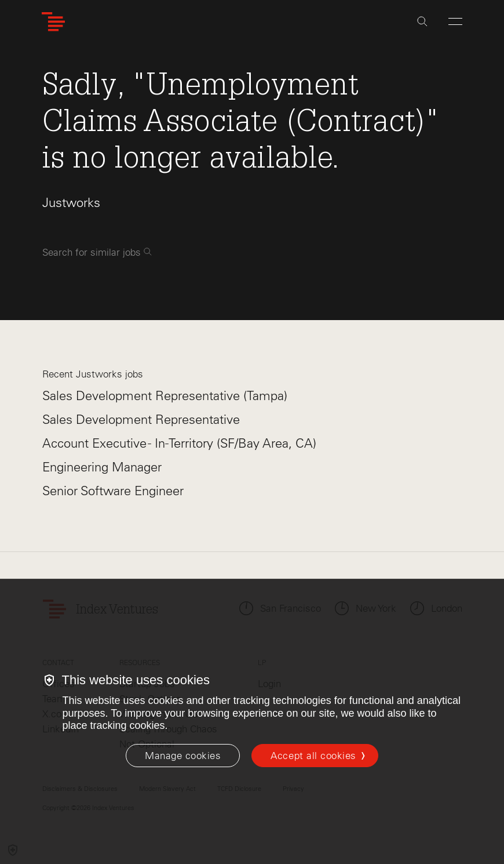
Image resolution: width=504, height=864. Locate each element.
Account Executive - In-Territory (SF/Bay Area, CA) (179, 443)
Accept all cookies (313, 756)
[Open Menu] (455, 21)
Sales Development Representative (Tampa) (165, 396)
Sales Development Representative (141, 420)
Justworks (71, 203)
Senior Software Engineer (113, 491)
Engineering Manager (102, 467)
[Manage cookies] (183, 756)
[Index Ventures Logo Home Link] (53, 22)
